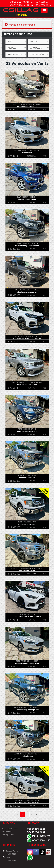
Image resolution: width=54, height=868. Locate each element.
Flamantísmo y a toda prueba (27, 246)
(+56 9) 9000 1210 (41, 840)
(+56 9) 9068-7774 (42, 2)
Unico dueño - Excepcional (27, 385)
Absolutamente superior (27, 106)
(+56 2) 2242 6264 (36, 832)
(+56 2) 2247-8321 (21, 2)
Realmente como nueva (27, 524)
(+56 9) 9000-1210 (42, 5)
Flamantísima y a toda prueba (27, 710)
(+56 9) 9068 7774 (41, 836)
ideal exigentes (27, 756)
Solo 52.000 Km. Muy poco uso (27, 802)
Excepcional (27, 153)
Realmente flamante (27, 478)
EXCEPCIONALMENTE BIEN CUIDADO (27, 617)
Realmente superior (27, 570)
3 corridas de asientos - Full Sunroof (27, 338)
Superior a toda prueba (27, 199)
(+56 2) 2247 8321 (36, 829)
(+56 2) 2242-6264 (21, 5)
